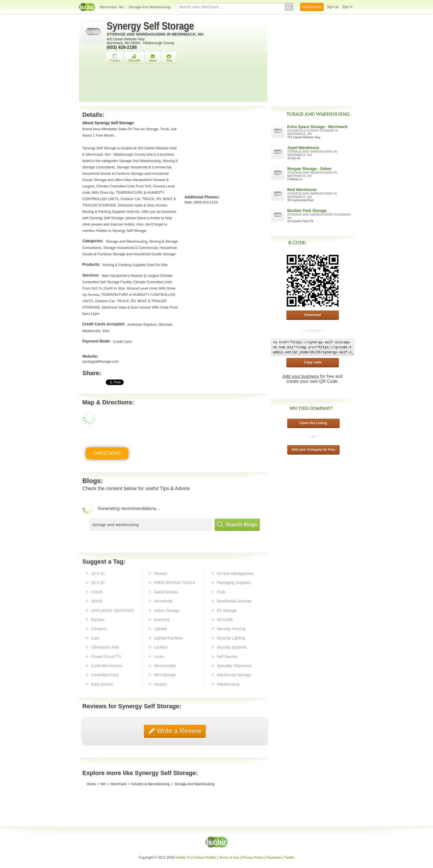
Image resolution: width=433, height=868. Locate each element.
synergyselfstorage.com (101, 362)
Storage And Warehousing (150, 7)
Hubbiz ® (183, 858)
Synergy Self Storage (150, 26)
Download (313, 315)
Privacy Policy (253, 858)
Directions (107, 453)
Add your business (301, 376)
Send (153, 58)
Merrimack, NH (112, 7)
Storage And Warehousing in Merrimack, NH (155, 34)
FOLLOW (134, 58)
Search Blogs (237, 525)
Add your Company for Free (313, 450)
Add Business (312, 7)
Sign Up (333, 7)
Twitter (289, 858)
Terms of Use (229, 858)
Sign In (347, 7)
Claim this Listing (313, 423)
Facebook (274, 858)
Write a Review (178, 731)
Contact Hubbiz (204, 858)
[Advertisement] (186, 84)
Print (169, 58)
